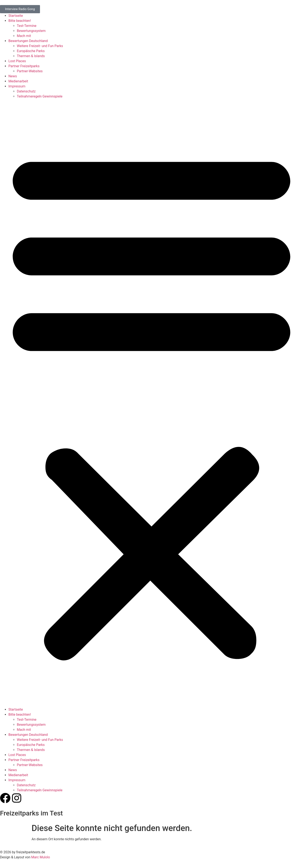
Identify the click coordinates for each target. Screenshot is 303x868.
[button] (151, 403)
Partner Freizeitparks (24, 66)
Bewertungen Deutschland (28, 41)
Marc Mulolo (41, 857)
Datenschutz (26, 91)
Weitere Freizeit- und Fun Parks (40, 46)
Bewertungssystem (31, 31)
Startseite (16, 16)
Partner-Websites (30, 71)
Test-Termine (27, 26)
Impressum (17, 86)
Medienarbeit (18, 81)
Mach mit (24, 36)
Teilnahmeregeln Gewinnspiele (40, 96)
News (13, 76)
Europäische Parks (31, 51)
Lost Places (17, 61)
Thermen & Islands (31, 56)
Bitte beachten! (20, 21)
